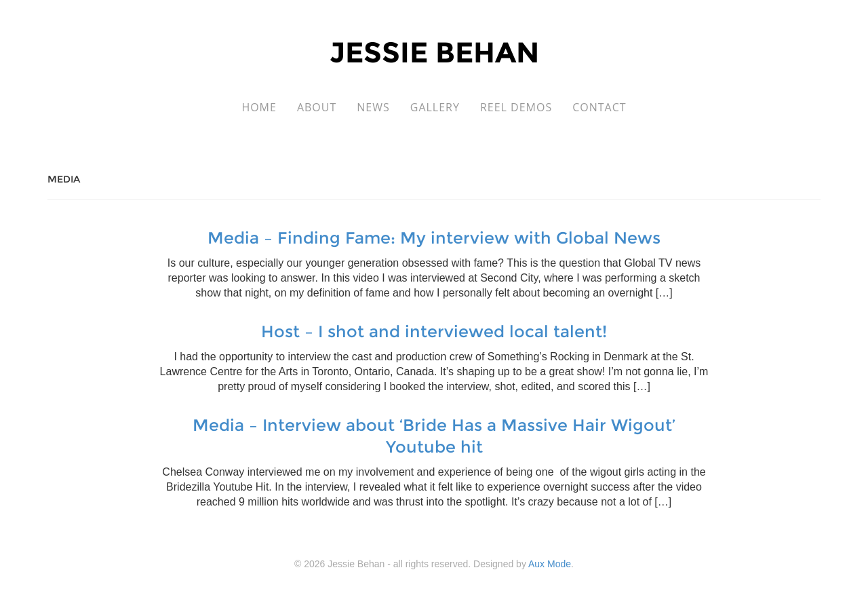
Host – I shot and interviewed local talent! (434, 331)
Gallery (435, 107)
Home (259, 107)
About (317, 107)
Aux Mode (550, 564)
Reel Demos (516, 107)
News (373, 107)
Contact (599, 107)
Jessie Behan (434, 52)
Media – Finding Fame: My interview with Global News (434, 238)
